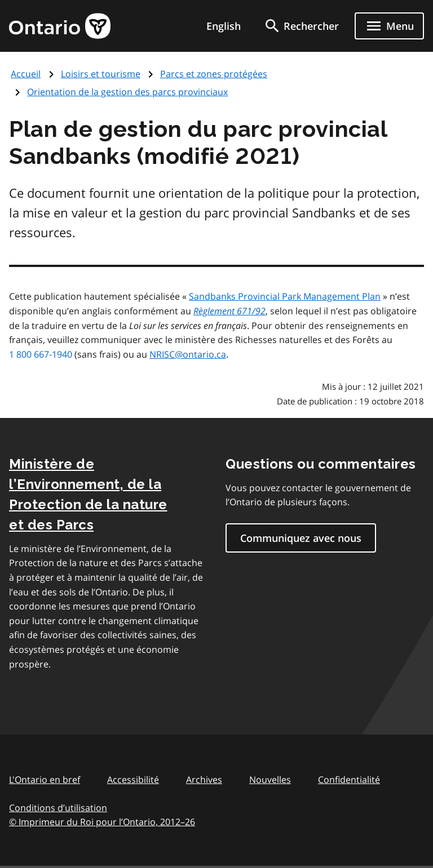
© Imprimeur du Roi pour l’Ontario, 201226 (102, 822)
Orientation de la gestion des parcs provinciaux (127, 92)
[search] (301, 26)
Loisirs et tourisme (101, 74)
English (224, 26)
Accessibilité (133, 780)
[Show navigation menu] (389, 26)
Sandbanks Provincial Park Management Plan (285, 296)
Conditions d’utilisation (58, 808)
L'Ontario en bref (45, 780)
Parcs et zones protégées (214, 74)
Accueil (26, 74)
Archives (204, 780)
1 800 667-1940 (41, 354)
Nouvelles (270, 780)
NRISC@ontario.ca (188, 354)
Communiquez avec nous (301, 538)
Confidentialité (349, 780)
